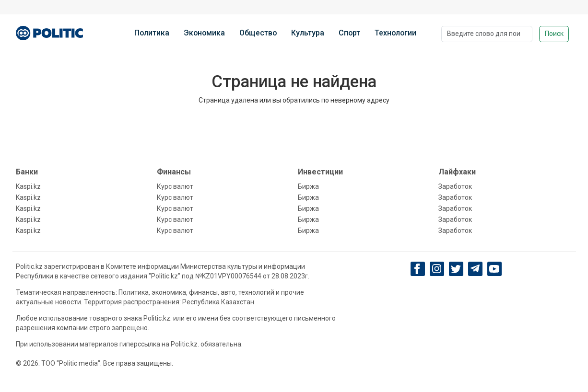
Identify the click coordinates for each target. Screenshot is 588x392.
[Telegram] (475, 269)
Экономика (204, 33)
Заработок (455, 186)
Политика (152, 33)
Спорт (349, 33)
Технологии (395, 33)
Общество (258, 33)
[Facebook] (417, 269)
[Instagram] (437, 269)
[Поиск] (487, 34)
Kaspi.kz (28, 186)
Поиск (554, 34)
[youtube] (494, 269)
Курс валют (175, 186)
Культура (308, 33)
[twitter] (456, 269)
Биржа (308, 186)
